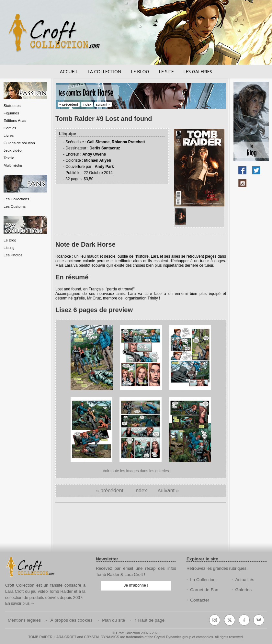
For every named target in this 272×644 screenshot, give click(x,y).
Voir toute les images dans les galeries (136, 471)
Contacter (200, 600)
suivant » (103, 104)
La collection (105, 71)
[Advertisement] (141, 528)
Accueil (69, 71)
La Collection (203, 580)
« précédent (69, 104)
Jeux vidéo (13, 150)
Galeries (243, 590)
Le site (166, 71)
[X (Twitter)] (230, 620)
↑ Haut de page (150, 620)
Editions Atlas (15, 120)
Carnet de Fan (204, 590)
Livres (9, 135)
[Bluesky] (259, 620)
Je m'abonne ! (136, 585)
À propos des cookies (72, 620)
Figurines (11, 113)
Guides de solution (19, 143)
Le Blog (10, 240)
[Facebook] (244, 620)
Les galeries (198, 71)
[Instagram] (215, 620)
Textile (9, 158)
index (87, 104)
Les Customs (15, 206)
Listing (9, 247)
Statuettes (12, 105)
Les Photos (13, 255)
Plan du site (113, 620)
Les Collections (16, 199)
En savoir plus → (20, 603)
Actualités (245, 580)
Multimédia (13, 165)
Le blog (140, 71)
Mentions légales (24, 620)
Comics (10, 128)
